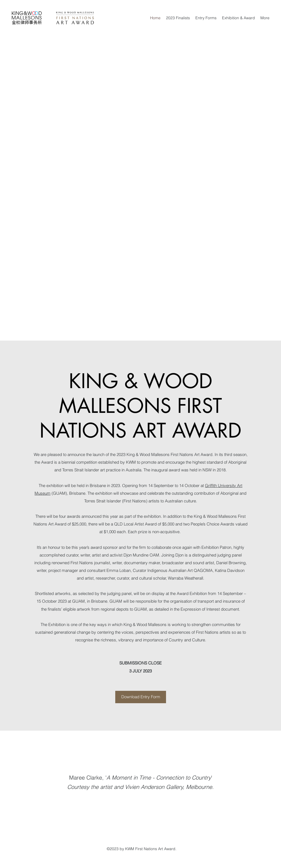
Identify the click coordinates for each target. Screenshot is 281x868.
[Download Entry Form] (141, 697)
